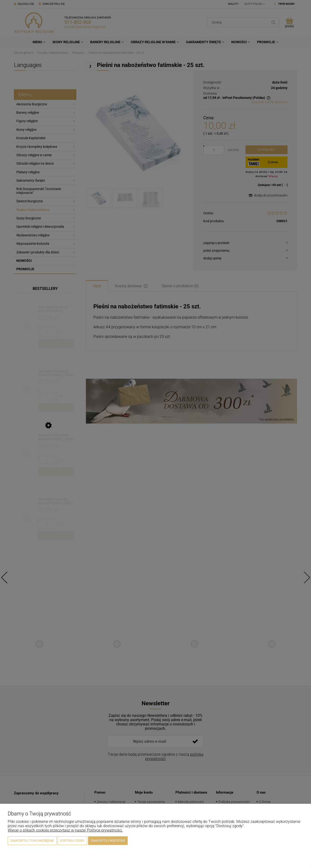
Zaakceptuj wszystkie (108, 841)
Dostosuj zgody (72, 841)
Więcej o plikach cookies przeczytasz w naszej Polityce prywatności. (65, 830)
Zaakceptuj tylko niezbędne (32, 841)
